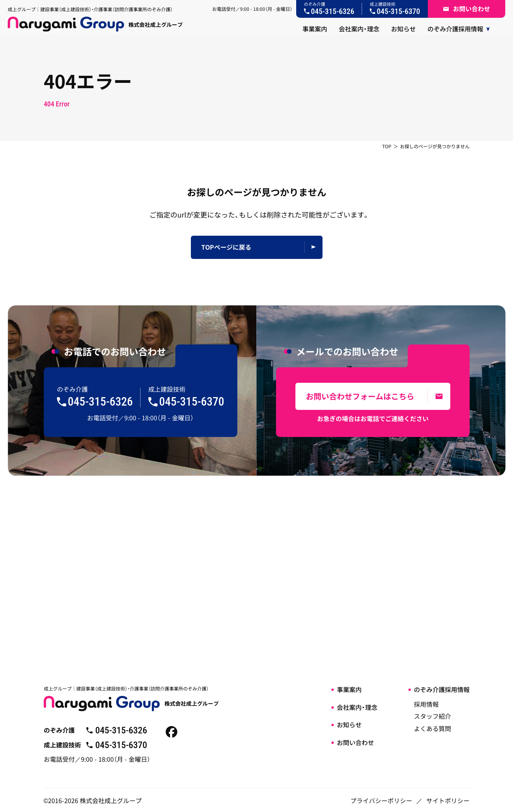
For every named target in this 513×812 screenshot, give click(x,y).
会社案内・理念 (357, 707)
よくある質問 (432, 728)
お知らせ (349, 725)
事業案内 (349, 689)
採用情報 (426, 704)
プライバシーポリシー (381, 797)
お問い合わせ (355, 742)
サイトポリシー (448, 797)
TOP (387, 146)
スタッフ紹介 (432, 716)
